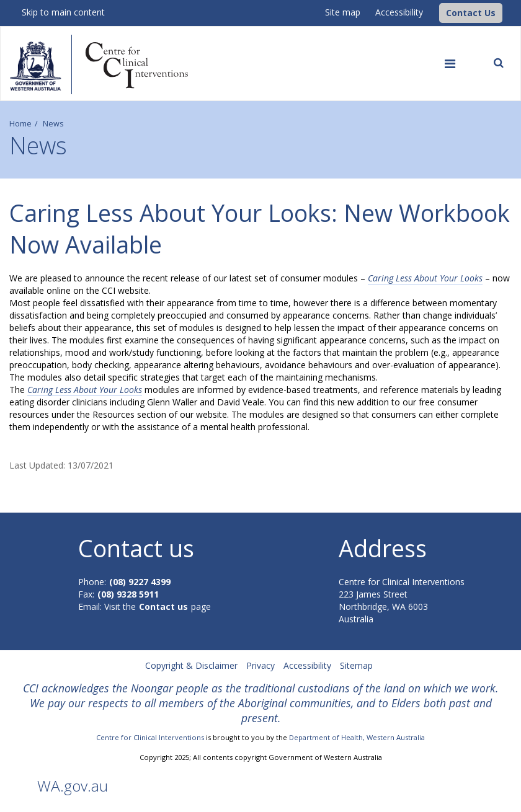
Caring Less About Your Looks (425, 278)
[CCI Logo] (436, 12)
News (53, 124)
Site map (343, 12)
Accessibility (399, 12)
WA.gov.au (73, 786)
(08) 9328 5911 (128, 594)
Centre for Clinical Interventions (150, 737)
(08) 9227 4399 (140, 582)
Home (20, 124)
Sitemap (356, 665)
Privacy (260, 665)
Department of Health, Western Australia (357, 737)
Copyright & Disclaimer (191, 665)
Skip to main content (63, 12)
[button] (471, 13)
